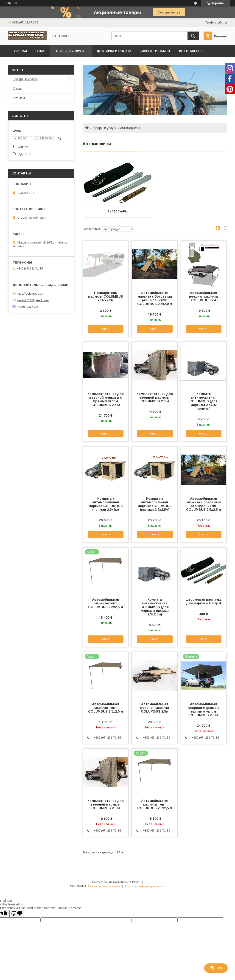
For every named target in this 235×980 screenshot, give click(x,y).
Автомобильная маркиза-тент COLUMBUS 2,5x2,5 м (106, 603)
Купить (106, 329)
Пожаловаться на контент (105, 886)
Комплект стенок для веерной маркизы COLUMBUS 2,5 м (106, 804)
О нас (40, 51)
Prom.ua (138, 882)
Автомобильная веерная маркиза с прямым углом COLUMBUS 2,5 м (203, 710)
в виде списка (225, 229)
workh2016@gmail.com (33, 300)
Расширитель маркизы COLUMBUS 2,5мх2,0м (106, 296)
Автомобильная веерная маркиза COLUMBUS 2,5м (155, 708)
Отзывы (19, 98)
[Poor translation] (17, 914)
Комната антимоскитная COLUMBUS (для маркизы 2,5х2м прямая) (203, 401)
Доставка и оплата (114, 51)
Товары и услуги (69, 51)
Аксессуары (118, 212)
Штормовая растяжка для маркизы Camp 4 (203, 601)
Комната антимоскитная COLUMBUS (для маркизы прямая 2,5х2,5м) (155, 607)
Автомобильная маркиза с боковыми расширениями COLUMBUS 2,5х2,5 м (204, 504)
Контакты (21, 63)
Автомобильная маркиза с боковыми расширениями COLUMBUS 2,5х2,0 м (155, 298)
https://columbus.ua (30, 294)
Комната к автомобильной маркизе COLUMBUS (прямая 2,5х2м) (106, 504)
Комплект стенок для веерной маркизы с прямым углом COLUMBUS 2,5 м (106, 399)
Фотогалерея (190, 51)
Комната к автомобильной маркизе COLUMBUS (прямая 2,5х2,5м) (155, 504)
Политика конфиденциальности (144, 886)
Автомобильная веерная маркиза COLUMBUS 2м (203, 296)
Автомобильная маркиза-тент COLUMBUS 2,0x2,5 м (155, 804)
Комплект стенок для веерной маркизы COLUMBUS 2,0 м (155, 397)
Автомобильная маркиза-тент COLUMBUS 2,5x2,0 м (106, 708)
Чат (216, 968)
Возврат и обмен (155, 51)
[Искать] (193, 36)
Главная (20, 51)
